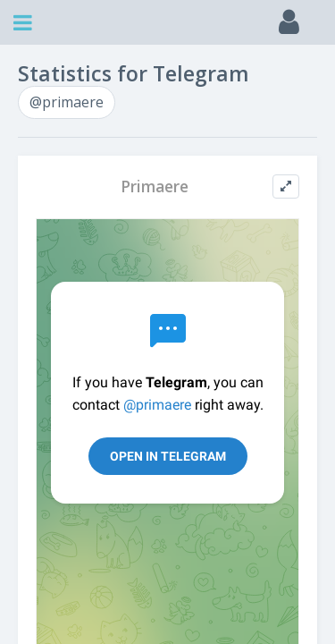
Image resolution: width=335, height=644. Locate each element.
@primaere (67, 102)
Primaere (155, 186)
